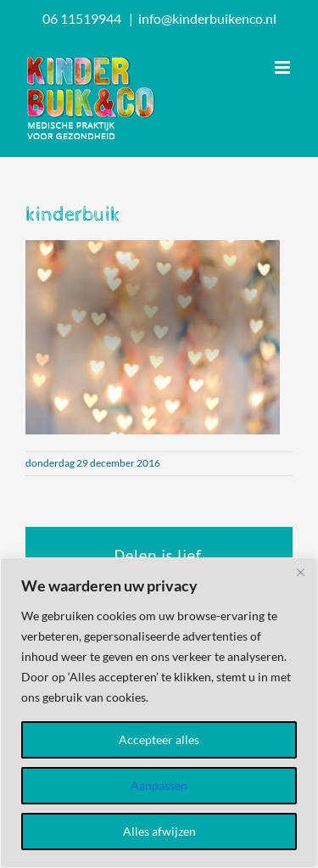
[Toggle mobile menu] (284, 67)
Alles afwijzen (159, 831)
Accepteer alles (159, 739)
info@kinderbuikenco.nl (207, 18)
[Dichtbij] (300, 572)
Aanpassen (159, 785)
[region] (159, 713)
